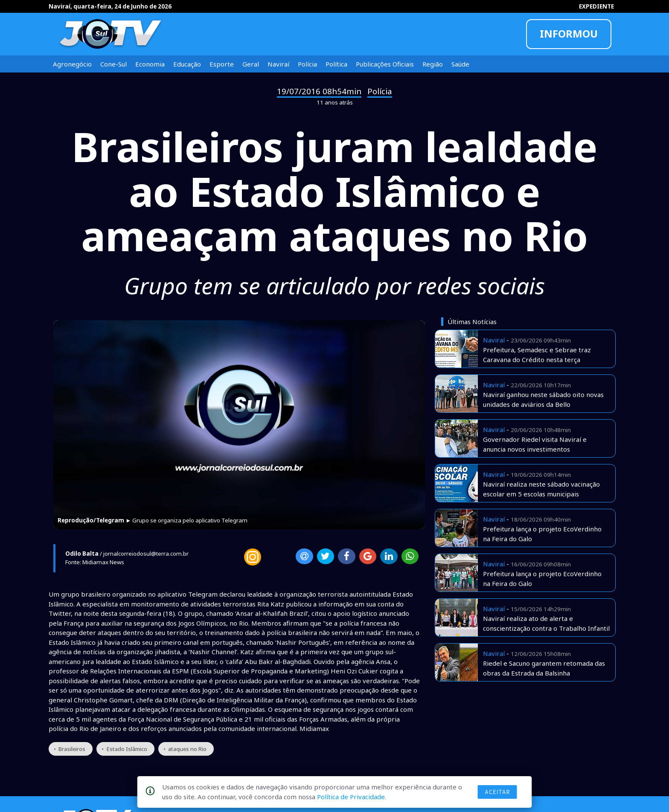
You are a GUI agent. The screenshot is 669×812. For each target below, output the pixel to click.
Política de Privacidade (351, 797)
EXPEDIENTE (596, 6)
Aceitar (497, 792)
